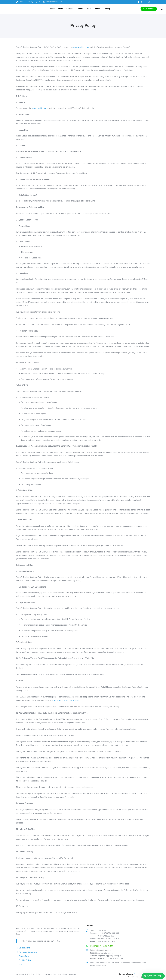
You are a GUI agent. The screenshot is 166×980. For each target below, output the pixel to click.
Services (70, 9)
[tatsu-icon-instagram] (146, 2)
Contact (98, 9)
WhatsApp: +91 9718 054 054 (102, 946)
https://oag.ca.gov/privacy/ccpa (65, 700)
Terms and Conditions (28, 952)
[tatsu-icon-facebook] (139, 2)
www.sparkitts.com (81, 47)
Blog (89, 9)
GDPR (21, 965)
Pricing (107, 9)
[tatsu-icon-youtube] (149, 2)
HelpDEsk (136, 9)
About (61, 9)
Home (52, 9)
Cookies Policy (25, 960)
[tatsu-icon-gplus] (142, 2)
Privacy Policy (24, 956)
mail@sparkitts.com (54, 2)
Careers (80, 9)
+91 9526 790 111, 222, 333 (30, 2)
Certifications (24, 948)
